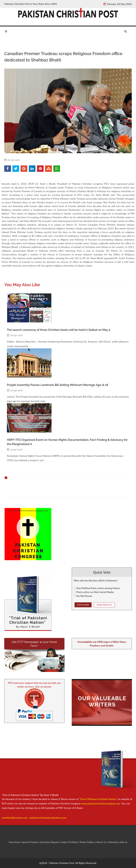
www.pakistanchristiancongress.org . (101, 803)
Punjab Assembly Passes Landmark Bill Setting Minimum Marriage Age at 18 (57, 385)
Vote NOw (83, 605)
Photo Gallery (87, 842)
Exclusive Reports (50, 842)
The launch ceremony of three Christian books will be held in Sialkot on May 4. (59, 330)
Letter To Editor (70, 842)
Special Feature (31, 842)
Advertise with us (118, 842)
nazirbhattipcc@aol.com (15, 818)
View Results (104, 605)
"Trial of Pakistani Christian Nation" (98, 799)
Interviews (15, 842)
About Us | (102, 842)
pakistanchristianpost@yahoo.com (48, 818)
